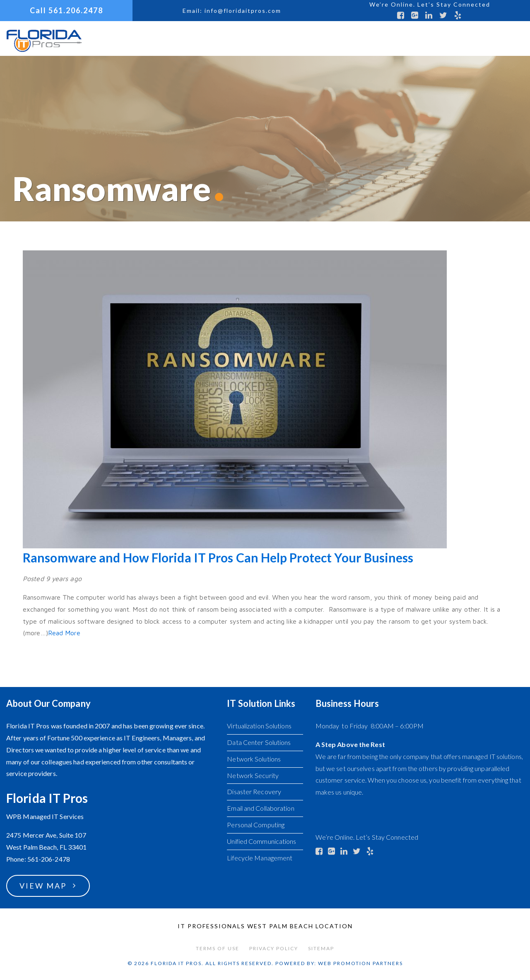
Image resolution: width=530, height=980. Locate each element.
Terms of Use (218, 948)
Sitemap (321, 948)
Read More (64, 633)
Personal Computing (256, 825)
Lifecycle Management (260, 858)
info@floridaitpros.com (243, 11)
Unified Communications (261, 841)
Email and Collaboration (260, 808)
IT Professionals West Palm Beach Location (265, 926)
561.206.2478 (76, 10)
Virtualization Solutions (259, 726)
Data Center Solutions (259, 742)
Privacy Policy (274, 948)
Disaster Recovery (254, 791)
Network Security (253, 775)
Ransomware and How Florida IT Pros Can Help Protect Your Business (218, 557)
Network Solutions (254, 759)
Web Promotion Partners (360, 963)
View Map (43, 886)
